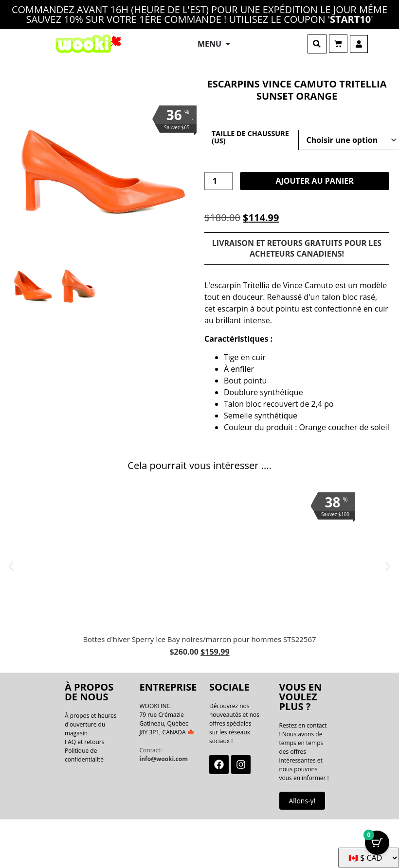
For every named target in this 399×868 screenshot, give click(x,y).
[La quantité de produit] (218, 181)
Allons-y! (302, 801)
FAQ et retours (85, 742)
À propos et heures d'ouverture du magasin (91, 724)
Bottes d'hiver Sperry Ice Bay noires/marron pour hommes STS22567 (199, 639)
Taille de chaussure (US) (250, 137)
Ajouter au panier (314, 181)
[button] (317, 44)
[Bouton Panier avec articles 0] (377, 841)
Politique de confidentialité (84, 755)
